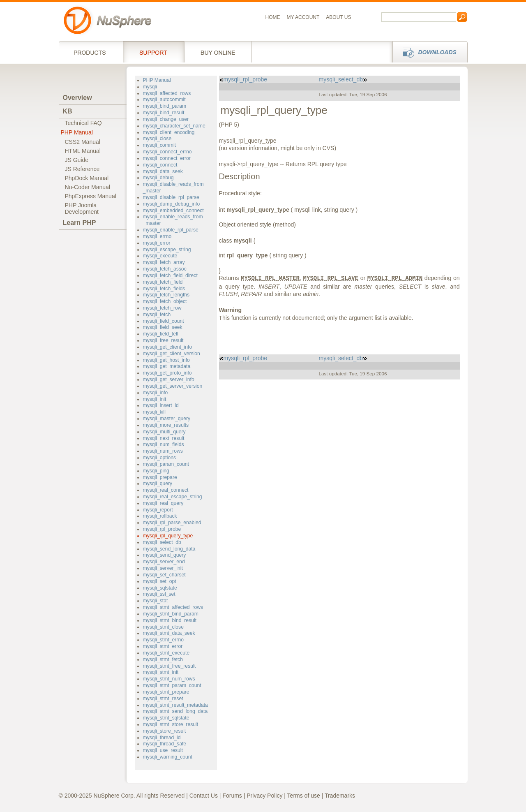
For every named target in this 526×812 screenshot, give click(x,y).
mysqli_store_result (165, 731)
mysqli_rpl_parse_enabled (172, 523)
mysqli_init (155, 399)
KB (68, 111)
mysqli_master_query (167, 419)
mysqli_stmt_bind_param (171, 614)
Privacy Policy (264, 796)
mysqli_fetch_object (165, 301)
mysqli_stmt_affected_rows (173, 607)
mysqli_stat (156, 601)
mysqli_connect (160, 165)
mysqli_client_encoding (169, 132)
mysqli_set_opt (160, 581)
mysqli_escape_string (167, 250)
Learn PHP (80, 223)
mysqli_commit (159, 145)
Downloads (428, 52)
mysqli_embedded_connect (173, 211)
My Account (303, 17)
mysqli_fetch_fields (164, 289)
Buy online (218, 52)
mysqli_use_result (163, 750)
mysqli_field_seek (163, 327)
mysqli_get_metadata (167, 366)
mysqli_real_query (163, 503)
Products (91, 52)
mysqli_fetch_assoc (165, 269)
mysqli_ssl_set (159, 594)
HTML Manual (83, 151)
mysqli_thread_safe (165, 744)
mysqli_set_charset (164, 575)
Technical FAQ (83, 123)
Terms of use (304, 796)
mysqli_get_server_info (169, 379)
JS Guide (77, 160)
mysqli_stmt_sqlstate (166, 718)
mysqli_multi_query (164, 432)
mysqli (150, 87)
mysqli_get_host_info (166, 360)
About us (338, 17)
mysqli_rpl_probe (162, 529)
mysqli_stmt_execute (166, 653)
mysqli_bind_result (164, 113)
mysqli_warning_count (168, 757)
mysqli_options (160, 458)
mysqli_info (156, 393)
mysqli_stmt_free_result (170, 666)
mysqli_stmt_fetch (163, 659)
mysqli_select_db (162, 542)
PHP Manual (77, 132)
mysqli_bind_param (165, 106)
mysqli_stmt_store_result (171, 724)
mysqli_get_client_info (168, 347)
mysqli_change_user (166, 119)
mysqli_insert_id (161, 405)
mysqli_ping (156, 471)
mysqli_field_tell (161, 334)
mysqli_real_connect (166, 490)
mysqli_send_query (165, 555)
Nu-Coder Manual (88, 187)
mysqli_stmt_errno (163, 640)
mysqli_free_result (163, 340)
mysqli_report (158, 510)
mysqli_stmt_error (163, 646)
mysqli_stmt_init (161, 672)
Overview (77, 98)
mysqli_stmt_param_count (172, 685)
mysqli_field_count (164, 321)
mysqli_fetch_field (163, 282)
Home (273, 17)
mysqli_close (157, 139)
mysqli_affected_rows (167, 93)
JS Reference (82, 169)
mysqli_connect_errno (167, 152)
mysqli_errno (157, 236)
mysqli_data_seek (163, 171)
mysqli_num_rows (163, 451)
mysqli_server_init (163, 568)
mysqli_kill (154, 412)
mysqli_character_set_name (174, 126)
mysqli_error (157, 243)
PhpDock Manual (87, 178)
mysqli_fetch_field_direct (170, 275)
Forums (232, 796)
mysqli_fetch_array (164, 262)
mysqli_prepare (160, 477)
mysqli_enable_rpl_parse (171, 230)
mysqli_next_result (164, 438)
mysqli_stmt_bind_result (170, 620)
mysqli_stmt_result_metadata (175, 705)
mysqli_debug (158, 178)
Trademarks (340, 796)
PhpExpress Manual (91, 196)
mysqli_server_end (164, 562)
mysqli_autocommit (164, 99)
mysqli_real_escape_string (173, 497)
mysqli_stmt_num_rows (169, 679)
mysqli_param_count (166, 464)
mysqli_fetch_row (162, 308)
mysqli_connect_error (167, 158)
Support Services (153, 52)
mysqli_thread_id (162, 738)
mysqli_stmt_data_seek (169, 633)
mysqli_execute (160, 256)
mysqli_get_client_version (172, 354)
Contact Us (204, 796)
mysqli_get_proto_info (167, 373)
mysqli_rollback (160, 516)
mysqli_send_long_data (169, 549)
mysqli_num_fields (164, 444)
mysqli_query (158, 483)
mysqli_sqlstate (160, 588)
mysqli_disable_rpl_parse (171, 197)
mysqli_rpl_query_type (168, 536)
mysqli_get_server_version (173, 386)
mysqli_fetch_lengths (166, 295)
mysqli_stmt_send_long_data (175, 711)
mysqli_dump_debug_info (172, 204)
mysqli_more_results (166, 425)
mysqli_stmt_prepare (166, 692)
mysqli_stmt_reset (163, 699)
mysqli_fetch (157, 315)
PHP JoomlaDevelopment (82, 208)
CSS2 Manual (83, 142)
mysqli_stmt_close (163, 627)
